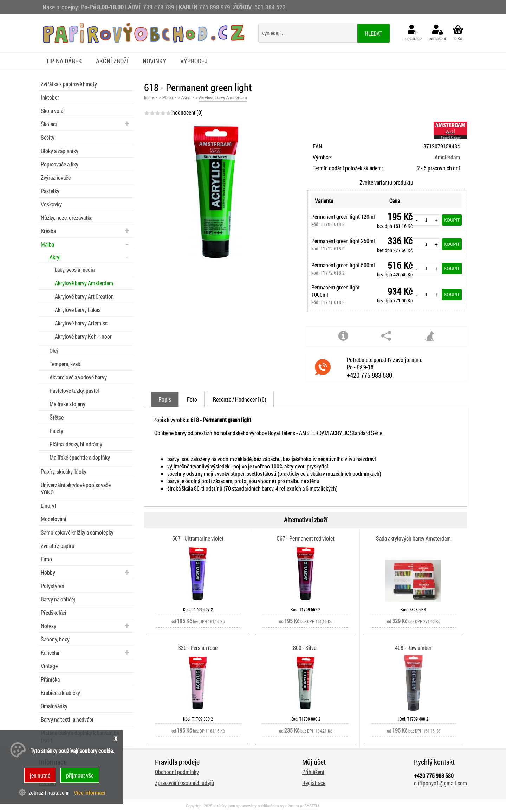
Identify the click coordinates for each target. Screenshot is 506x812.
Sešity (48, 137)
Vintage (49, 666)
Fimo (46, 559)
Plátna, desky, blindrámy (76, 444)
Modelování (54, 519)
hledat (374, 33)
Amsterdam (447, 157)
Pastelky (50, 191)
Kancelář (50, 653)
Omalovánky (54, 706)
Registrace (314, 783)
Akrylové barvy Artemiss (81, 323)
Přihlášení (313, 772)
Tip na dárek (64, 61)
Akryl (186, 97)
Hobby (48, 572)
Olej (54, 350)
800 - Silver (306, 648)
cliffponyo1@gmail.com (440, 783)
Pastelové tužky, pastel (74, 391)
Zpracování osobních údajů (184, 783)
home (149, 97)
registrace (413, 33)
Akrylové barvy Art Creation (84, 296)
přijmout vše (80, 775)
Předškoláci (54, 612)
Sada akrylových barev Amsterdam (413, 538)
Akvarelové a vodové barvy (78, 377)
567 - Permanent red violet (306, 538)
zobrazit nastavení (48, 792)
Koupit (452, 220)
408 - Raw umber (413, 648)
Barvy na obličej (58, 599)
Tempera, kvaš (65, 364)
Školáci (49, 124)
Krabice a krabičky (60, 693)
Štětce (57, 417)
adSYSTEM (310, 806)
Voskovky (51, 204)
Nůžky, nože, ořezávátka (67, 218)
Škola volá (52, 111)
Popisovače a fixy (60, 164)
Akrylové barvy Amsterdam (84, 283)
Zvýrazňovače (56, 177)
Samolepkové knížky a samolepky (77, 532)
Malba (168, 97)
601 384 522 (270, 7)
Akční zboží (112, 61)
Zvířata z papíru (58, 546)
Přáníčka (50, 679)
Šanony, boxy (55, 639)
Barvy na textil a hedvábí (67, 719)
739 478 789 (159, 7)
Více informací (90, 792)
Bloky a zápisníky (60, 151)
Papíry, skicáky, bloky (64, 471)
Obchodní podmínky (177, 772)
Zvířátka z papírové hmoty (69, 84)
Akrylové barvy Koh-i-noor (83, 336)
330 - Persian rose (198, 648)
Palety (56, 431)
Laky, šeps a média (75, 270)
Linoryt (48, 506)
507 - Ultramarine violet (198, 538)
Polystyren (53, 586)
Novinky (154, 61)
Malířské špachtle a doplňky (80, 457)
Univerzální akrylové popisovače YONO (76, 488)
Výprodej (194, 61)
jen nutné (40, 775)
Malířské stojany (67, 404)
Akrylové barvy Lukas (78, 310)
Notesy (48, 626)
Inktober (50, 97)
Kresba (48, 231)
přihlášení (437, 33)
